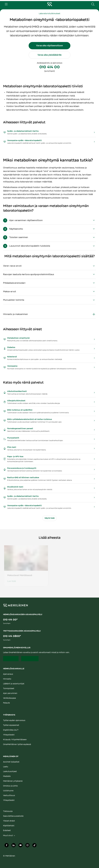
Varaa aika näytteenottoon (49, 46)
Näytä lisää (50, 518)
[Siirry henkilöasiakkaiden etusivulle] (49, 4)
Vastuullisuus (9, 796)
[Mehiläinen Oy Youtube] (20, 846)
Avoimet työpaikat (11, 762)
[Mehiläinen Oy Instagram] (27, 846)
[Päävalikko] (6, 4)
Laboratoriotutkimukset (49, 14)
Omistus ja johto (10, 786)
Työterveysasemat (11, 725)
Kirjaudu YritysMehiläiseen (15, 740)
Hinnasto (7, 679)
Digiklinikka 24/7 (11, 730)
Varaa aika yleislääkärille (49, 55)
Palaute (6, 703)
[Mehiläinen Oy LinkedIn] (14, 846)
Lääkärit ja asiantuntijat (14, 684)
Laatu (6, 767)
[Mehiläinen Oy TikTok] (34, 846)
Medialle (7, 776)
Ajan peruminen (10, 693)
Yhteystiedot (9, 735)
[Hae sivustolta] (93, 4)
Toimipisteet (9, 689)
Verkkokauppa (9, 698)
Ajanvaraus (8, 674)
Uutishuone (8, 791)
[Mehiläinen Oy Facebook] (7, 846)
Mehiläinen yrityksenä (13, 781)
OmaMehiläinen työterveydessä (17, 744)
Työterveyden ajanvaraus (14, 720)
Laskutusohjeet (10, 772)
